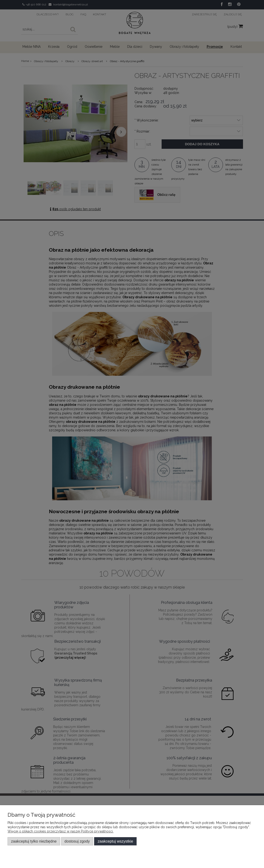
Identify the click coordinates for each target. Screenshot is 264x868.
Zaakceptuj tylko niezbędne (34, 841)
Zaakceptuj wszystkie (115, 841)
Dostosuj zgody (77, 841)
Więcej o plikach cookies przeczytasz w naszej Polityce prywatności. (61, 831)
